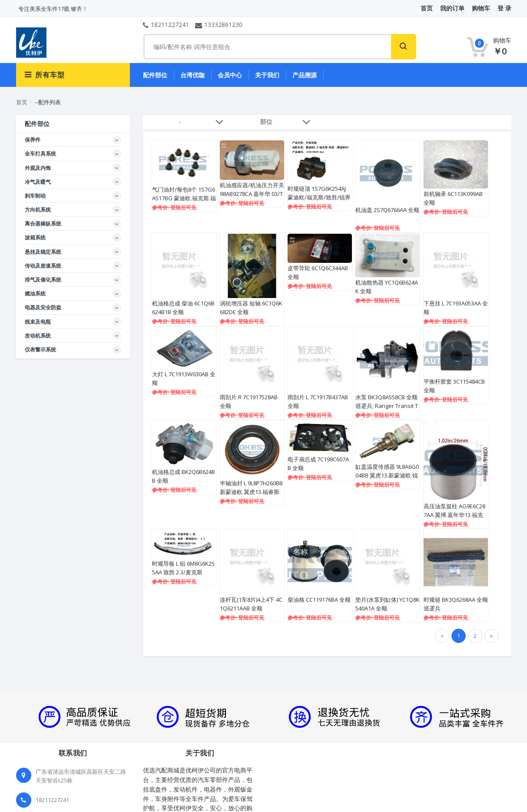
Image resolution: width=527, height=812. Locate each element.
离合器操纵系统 (43, 224)
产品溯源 (305, 75)
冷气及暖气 (38, 182)
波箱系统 (35, 237)
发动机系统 (38, 336)
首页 (22, 102)
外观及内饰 (38, 168)
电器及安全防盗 (43, 307)
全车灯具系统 (40, 154)
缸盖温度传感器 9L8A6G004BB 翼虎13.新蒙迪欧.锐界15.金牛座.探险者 (387, 475)
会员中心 (230, 75)
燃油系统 (35, 293)
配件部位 (155, 75)
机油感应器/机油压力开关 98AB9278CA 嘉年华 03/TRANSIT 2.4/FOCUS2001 (252, 194)
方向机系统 (38, 210)
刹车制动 (35, 196)
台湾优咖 (192, 75)
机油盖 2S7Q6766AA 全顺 (387, 210)
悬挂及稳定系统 (43, 252)
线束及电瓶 (38, 322)
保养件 (33, 140)
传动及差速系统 (43, 266)
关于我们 (267, 75)
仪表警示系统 (40, 350)
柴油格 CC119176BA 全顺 (319, 600)
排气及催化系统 (43, 280)
